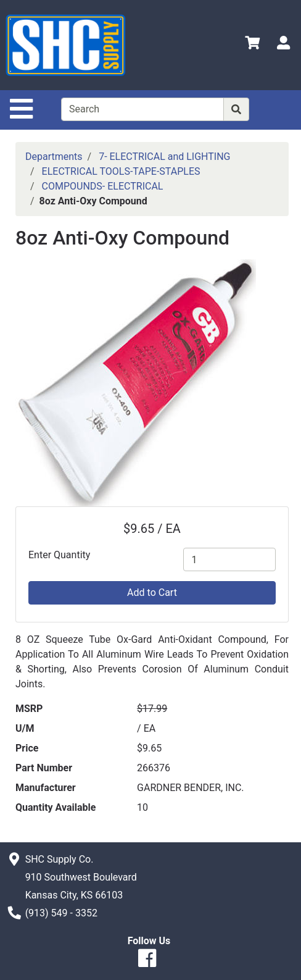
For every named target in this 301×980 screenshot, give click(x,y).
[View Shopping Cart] (252, 45)
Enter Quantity (59, 555)
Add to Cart (152, 593)
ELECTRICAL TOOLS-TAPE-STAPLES (121, 171)
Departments (54, 157)
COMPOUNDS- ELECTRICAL (103, 186)
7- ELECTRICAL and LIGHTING (164, 157)
